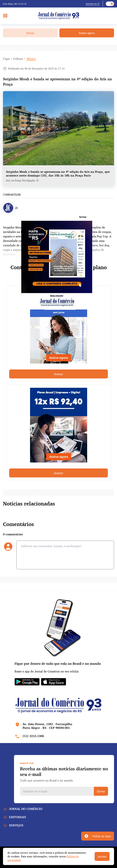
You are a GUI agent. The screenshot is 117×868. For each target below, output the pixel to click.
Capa (6, 59)
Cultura (18, 59)
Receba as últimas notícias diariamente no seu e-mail (64, 771)
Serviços (16, 825)
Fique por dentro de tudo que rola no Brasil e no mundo (58, 663)
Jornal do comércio (26, 809)
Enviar (101, 791)
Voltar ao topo (98, 836)
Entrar (30, 33)
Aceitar (102, 856)
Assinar (58, 374)
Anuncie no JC (93, 4)
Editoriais (17, 817)
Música (31, 59)
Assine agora (87, 33)
